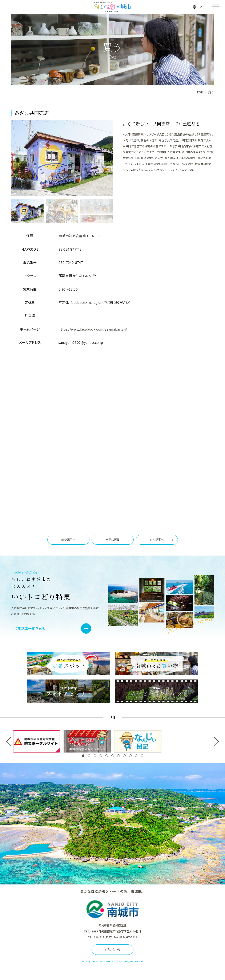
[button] (83, 756)
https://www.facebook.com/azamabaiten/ (93, 329)
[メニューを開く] (215, 7)
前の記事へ (68, 539)
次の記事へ (157, 539)
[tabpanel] (62, 158)
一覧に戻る (113, 539)
